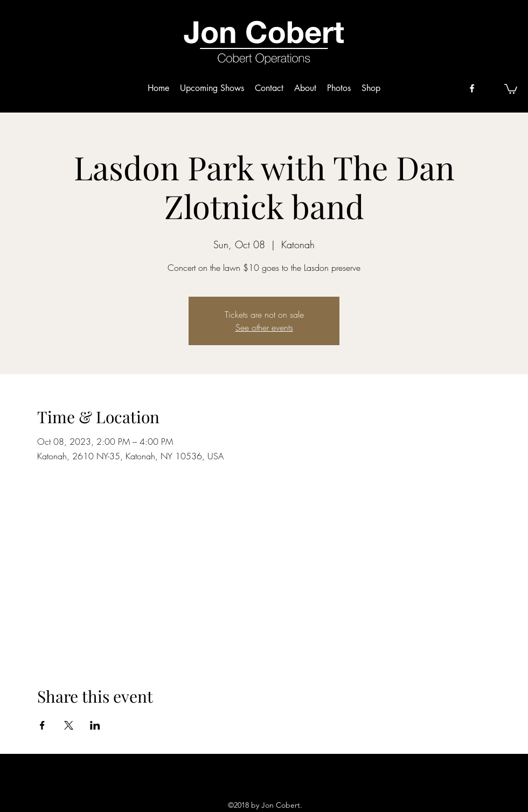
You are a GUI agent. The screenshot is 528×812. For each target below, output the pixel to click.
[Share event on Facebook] (42, 725)
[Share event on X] (69, 725)
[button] (511, 88)
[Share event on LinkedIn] (95, 725)
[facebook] (472, 88)
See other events (264, 327)
